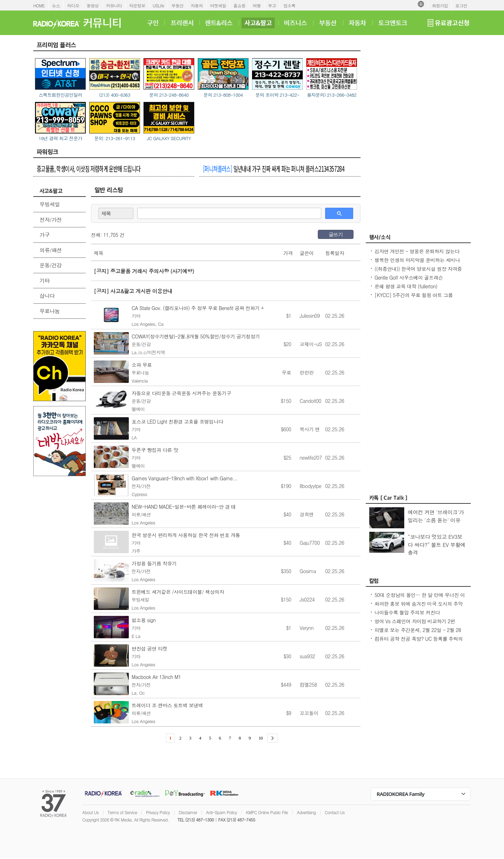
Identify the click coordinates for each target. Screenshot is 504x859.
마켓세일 (218, 5)
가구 (45, 235)
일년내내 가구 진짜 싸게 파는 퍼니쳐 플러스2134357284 (274, 169)
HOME (39, 5)
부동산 (177, 5)
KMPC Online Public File (267, 812)
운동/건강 (51, 265)
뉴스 (56, 5)
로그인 (461, 5)
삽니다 (47, 296)
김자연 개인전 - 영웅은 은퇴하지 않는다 (417, 251)
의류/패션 (51, 250)
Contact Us (335, 812)
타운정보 (137, 5)
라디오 (73, 5)
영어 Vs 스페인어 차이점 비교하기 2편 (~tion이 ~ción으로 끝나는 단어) (415, 625)
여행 (257, 5)
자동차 (197, 5)
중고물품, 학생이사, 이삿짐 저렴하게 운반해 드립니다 (89, 169)
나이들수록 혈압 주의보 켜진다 (407, 612)
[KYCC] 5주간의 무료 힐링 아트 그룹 (414, 295)
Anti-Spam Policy (221, 812)
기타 (45, 280)
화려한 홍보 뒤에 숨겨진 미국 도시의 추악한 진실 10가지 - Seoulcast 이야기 (419, 607)
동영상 (93, 5)
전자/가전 (51, 219)
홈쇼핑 (239, 5)
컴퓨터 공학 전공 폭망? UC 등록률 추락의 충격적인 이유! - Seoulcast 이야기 (419, 642)
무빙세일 (50, 204)
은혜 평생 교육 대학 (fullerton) (406, 286)
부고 (272, 5)
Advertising (306, 812)
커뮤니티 (114, 5)
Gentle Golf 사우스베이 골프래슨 (409, 277)
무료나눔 (50, 311)
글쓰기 (336, 234)
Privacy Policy (158, 812)
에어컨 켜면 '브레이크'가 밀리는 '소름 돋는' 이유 (436, 516)
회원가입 (440, 5)
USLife (158, 5)
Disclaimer (188, 812)
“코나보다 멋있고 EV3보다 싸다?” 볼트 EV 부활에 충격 (437, 544)
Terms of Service (122, 812)
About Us (90, 812)
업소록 (289, 5)
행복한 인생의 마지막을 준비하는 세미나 (417, 260)
